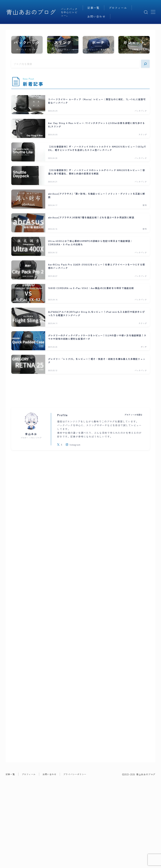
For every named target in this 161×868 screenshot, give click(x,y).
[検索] (145, 64)
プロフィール (118, 8)
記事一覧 (94, 8)
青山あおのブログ (31, 12)
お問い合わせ (96, 16)
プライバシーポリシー (75, 806)
